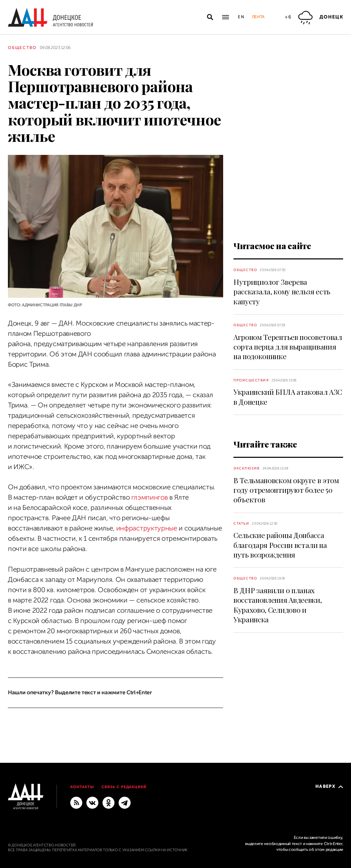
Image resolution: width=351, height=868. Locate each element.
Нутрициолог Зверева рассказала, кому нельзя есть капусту (282, 291)
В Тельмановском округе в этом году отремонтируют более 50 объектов (286, 490)
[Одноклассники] (108, 802)
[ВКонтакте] (92, 802)
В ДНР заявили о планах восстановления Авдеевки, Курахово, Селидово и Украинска (277, 605)
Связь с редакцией (124, 787)
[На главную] (50, 17)
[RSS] (76, 802)
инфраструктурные (147, 528)
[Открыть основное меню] (226, 17)
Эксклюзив (247, 468)
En (241, 17)
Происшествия (251, 380)
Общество (22, 48)
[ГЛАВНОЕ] (125, 802)
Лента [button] (258, 17)
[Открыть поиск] (210, 17)
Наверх (329, 786)
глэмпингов (149, 497)
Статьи (241, 523)
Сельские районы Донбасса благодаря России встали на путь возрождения (280, 545)
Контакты (82, 787)
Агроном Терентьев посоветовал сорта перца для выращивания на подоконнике (288, 347)
